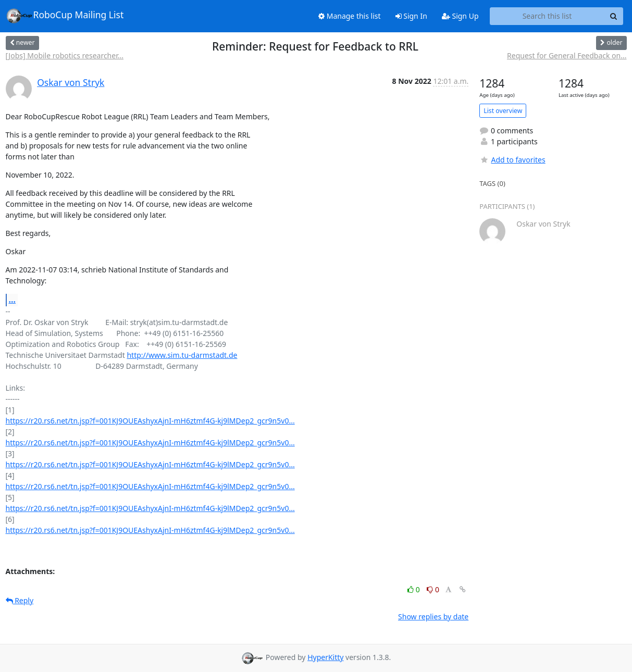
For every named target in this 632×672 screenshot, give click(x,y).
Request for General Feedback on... (567, 55)
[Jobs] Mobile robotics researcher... (65, 55)
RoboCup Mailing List (65, 16)
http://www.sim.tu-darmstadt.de (182, 355)
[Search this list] (547, 16)
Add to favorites (512, 160)
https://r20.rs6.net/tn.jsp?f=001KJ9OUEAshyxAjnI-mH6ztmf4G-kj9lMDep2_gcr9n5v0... (150, 421)
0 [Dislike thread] (433, 589)
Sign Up (460, 16)
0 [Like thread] (414, 589)
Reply (20, 600)
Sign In (411, 16)
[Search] (614, 16)
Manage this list (350, 16)
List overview (503, 111)
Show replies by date (433, 617)
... (13, 300)
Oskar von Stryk (71, 82)
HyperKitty (325, 657)
